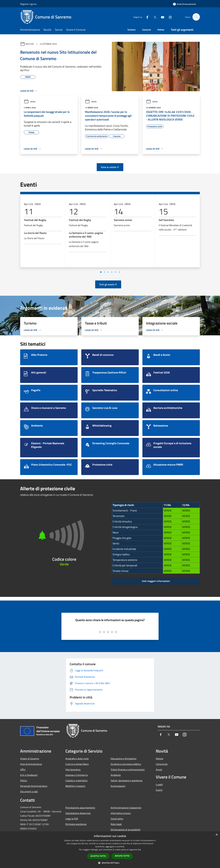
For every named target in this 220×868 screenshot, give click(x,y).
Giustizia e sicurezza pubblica (126, 764)
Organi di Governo (30, 759)
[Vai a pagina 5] (116, 272)
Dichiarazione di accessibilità (125, 830)
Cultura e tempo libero (77, 764)
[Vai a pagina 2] (105, 272)
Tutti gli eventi (108, 284)
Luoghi (159, 784)
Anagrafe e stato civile (77, 759)
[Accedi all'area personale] (184, 4)
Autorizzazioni (118, 786)
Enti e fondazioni (29, 775)
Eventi (159, 790)
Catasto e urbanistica (76, 780)
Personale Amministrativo (34, 786)
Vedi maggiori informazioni (156, 581)
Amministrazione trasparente (126, 808)
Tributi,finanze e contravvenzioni (128, 769)
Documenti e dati (29, 791)
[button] (110, 863)
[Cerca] (196, 17)
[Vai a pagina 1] (101, 272)
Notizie (30, 44)
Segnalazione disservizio (78, 813)
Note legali (116, 824)
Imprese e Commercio (77, 775)
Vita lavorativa (73, 769)
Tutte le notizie (110, 167)
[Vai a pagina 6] (119, 272)
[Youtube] (161, 17)
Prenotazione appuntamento (80, 808)
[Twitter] (154, 17)
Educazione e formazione (124, 759)
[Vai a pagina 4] (112, 272)
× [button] (217, 835)
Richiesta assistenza (76, 824)
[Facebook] (146, 17)
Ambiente (116, 775)
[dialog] (110, 850)
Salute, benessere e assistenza (127, 780)
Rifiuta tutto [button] (122, 856)
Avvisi (30, 102)
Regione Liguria (28, 4)
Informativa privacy (121, 813)
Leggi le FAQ (72, 819)
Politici (24, 780)
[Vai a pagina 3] (108, 272)
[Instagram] (169, 17)
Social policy (117, 819)
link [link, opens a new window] (139, 850)
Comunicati (162, 764)
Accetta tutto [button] (98, 856)
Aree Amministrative (31, 764)
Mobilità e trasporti (75, 786)
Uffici (23, 769)
